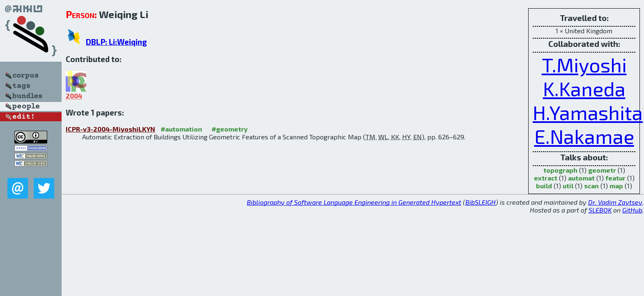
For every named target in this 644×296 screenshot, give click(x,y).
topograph (560, 170)
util (568, 186)
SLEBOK (600, 210)
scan (591, 186)
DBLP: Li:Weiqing (116, 42)
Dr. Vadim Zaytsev (615, 202)
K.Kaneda (584, 88)
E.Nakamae (584, 136)
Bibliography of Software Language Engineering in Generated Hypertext (354, 202)
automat (581, 178)
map (616, 186)
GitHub (632, 210)
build (544, 186)
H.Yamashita (588, 112)
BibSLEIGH (481, 202)
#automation (181, 129)
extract (546, 178)
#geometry (230, 129)
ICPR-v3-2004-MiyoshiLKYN (110, 129)
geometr (602, 170)
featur (615, 178)
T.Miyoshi (584, 65)
